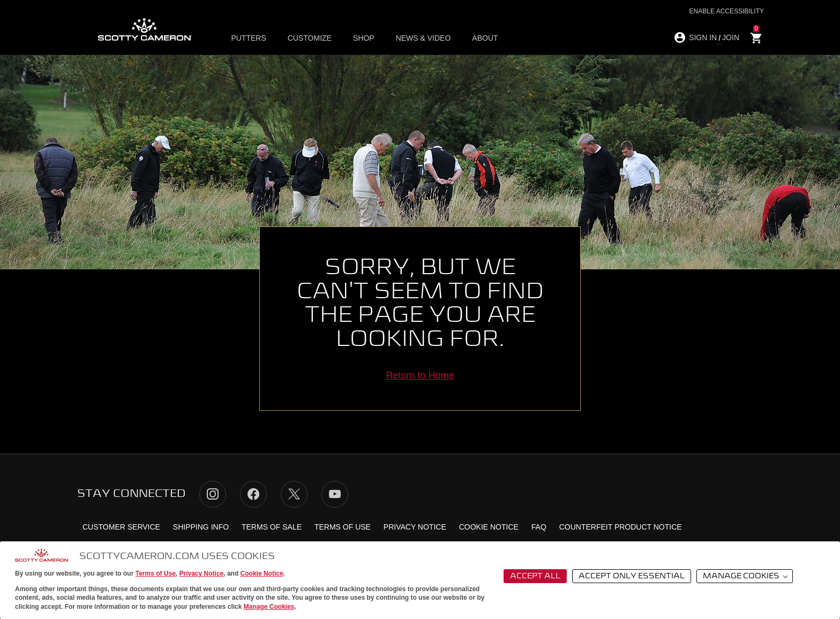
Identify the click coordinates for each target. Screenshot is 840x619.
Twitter (294, 494)
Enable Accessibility (727, 11)
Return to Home (420, 375)
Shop (364, 38)
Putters (248, 38)
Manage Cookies (269, 607)
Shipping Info (201, 527)
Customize (310, 38)
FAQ (539, 527)
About (485, 38)
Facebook (253, 494)
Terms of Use (156, 573)
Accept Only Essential (632, 576)
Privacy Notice (202, 573)
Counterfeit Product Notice (621, 527)
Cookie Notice (262, 573)
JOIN (731, 37)
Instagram (213, 494)
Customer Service (121, 527)
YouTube (335, 494)
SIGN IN (703, 37)
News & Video (423, 38)
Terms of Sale (272, 527)
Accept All (535, 576)
